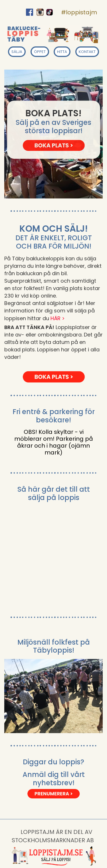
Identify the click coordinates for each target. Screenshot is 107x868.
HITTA (62, 52)
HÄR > (58, 318)
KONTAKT (87, 52)
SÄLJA (17, 52)
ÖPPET (40, 52)
